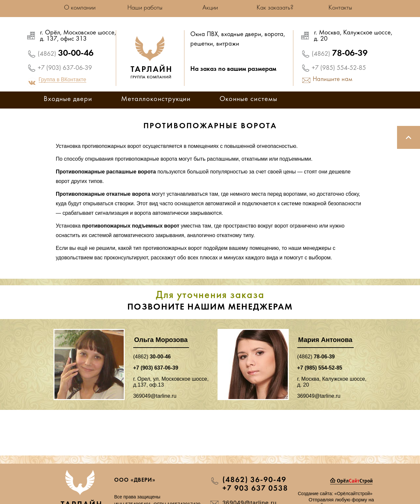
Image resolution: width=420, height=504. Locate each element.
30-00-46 (66, 53)
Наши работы (145, 8)
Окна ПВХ (204, 35)
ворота (274, 35)
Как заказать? (275, 8)
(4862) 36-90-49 (254, 480)
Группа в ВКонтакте (63, 80)
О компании (80, 8)
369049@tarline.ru (155, 396)
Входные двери (68, 100)
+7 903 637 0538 (255, 489)
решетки (202, 44)
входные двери (241, 35)
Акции (210, 8)
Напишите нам (333, 80)
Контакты (340, 8)
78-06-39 (340, 53)
